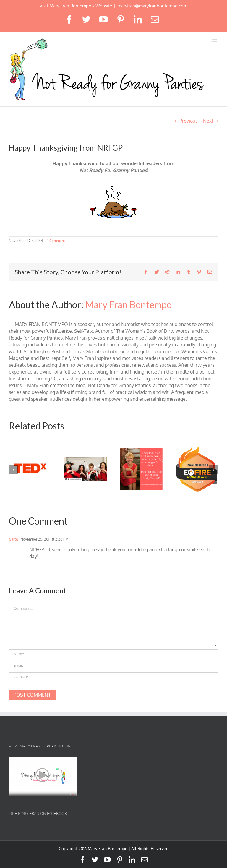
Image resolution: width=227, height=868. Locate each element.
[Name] (113, 654)
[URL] (113, 677)
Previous (188, 121)
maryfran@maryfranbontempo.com (152, 6)
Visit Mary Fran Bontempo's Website (76, 6)
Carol (13, 539)
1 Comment (56, 241)
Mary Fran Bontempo (128, 305)
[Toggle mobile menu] (215, 41)
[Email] (113, 665)
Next (208, 121)
